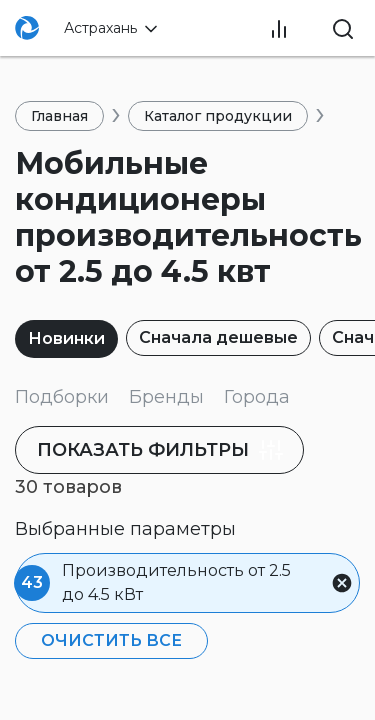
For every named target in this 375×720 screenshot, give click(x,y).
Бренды (166, 397)
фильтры (164, 450)
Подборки (62, 397)
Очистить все (111, 640)
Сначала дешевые (218, 337)
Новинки (66, 338)
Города (257, 397)
